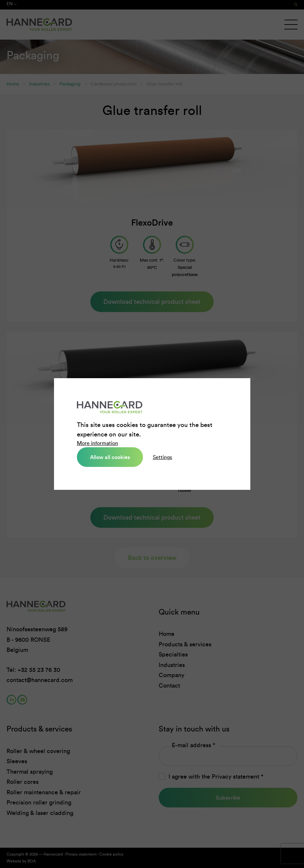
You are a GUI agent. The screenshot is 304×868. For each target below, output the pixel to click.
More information (98, 443)
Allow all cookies (110, 457)
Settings (162, 457)
